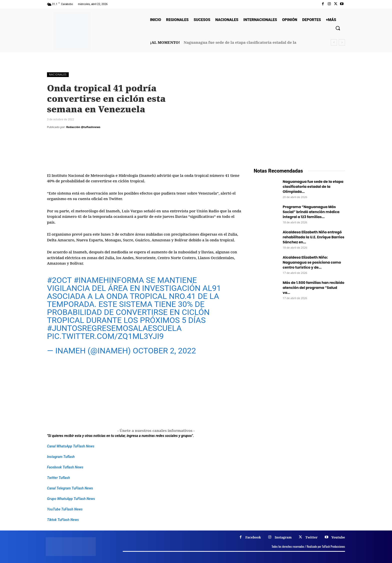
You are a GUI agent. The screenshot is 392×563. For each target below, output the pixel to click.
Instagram (283, 537)
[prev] (334, 42)
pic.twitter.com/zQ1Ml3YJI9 (105, 336)
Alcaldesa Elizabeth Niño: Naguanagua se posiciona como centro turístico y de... (312, 262)
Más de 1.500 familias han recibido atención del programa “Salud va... (313, 288)
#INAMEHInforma (109, 280)
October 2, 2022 (164, 351)
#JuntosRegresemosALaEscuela (114, 328)
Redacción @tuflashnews (83, 127)
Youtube (338, 537)
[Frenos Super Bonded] (299, 366)
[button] (338, 28)
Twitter (311, 537)
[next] (342, 42)
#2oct (59, 280)
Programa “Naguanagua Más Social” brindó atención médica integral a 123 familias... (311, 212)
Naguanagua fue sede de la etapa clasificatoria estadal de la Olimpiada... (313, 187)
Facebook (253, 537)
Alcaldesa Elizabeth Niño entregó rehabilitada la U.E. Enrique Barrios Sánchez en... (314, 237)
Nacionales (58, 75)
